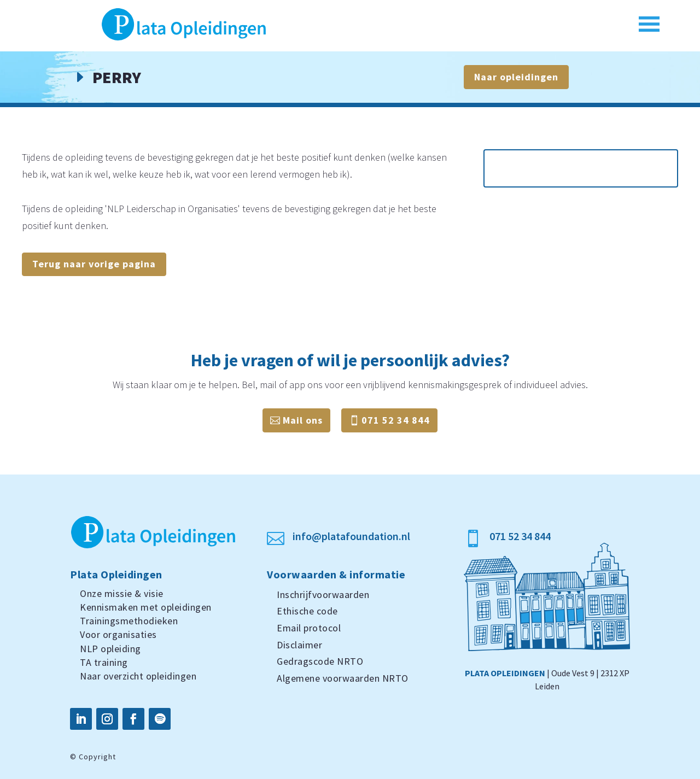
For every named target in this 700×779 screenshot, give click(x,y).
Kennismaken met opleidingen (146, 607)
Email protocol (309, 628)
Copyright (97, 757)
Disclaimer (299, 645)
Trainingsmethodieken (129, 621)
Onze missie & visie (122, 593)
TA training (104, 662)
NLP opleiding (110, 649)
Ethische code (307, 611)
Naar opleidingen (516, 77)
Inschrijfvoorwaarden (323, 594)
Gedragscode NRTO (320, 661)
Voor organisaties (118, 634)
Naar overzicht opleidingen (138, 676)
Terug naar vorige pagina (94, 264)
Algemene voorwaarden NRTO (343, 678)
